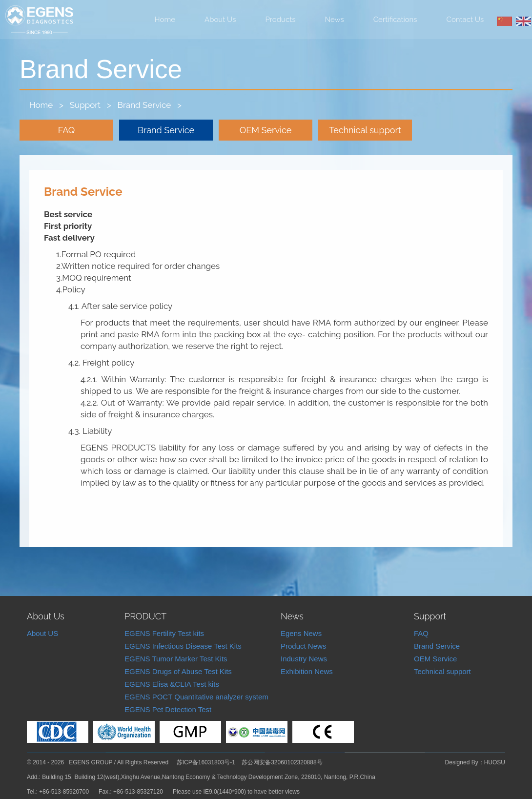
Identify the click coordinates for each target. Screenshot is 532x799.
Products (281, 20)
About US (42, 633)
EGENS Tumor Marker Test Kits (176, 659)
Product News (303, 646)
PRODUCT (145, 616)
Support (85, 105)
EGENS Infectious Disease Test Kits (183, 646)
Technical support (365, 130)
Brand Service (144, 105)
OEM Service (266, 130)
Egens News (301, 633)
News (335, 20)
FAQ (67, 130)
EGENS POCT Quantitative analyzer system (196, 697)
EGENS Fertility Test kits (164, 633)
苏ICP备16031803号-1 (206, 762)
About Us (220, 20)
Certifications (395, 20)
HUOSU (495, 762)
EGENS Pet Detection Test (168, 709)
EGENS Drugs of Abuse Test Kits (178, 671)
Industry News (304, 659)
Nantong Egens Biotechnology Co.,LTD (39, 20)
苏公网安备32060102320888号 (282, 762)
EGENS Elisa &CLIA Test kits (172, 684)
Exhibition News (307, 671)
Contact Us (465, 20)
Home (165, 20)
